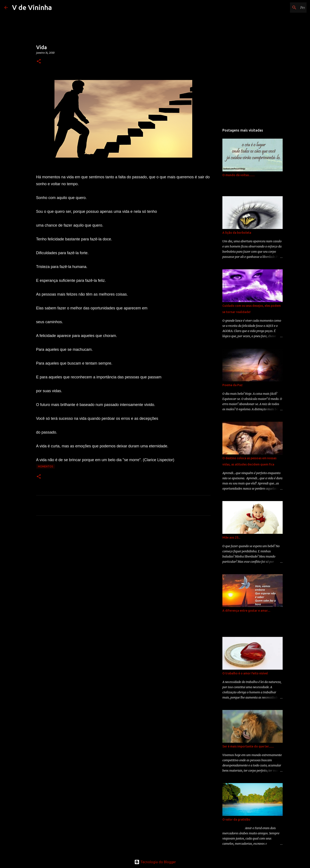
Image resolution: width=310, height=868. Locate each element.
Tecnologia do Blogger (155, 862)
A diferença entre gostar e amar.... (246, 611)
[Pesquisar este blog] (284, 8)
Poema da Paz (232, 385)
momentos (46, 466)
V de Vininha (32, 7)
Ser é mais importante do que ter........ (248, 746)
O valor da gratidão (236, 819)
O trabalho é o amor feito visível (245, 673)
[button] (39, 62)
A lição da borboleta (237, 233)
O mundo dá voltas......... (239, 175)
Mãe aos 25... (231, 537)
